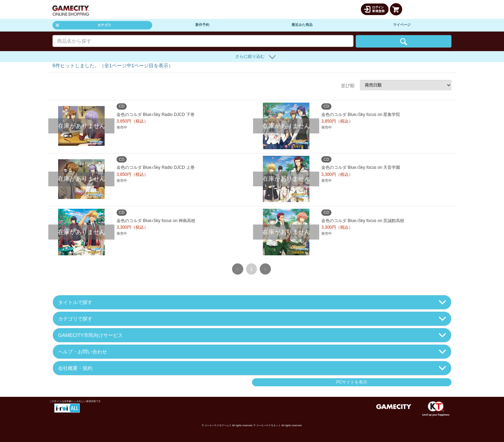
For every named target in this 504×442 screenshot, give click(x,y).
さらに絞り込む (255, 57)
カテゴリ (83, 25)
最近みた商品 (302, 25)
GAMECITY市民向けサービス (252, 335)
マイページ (402, 25)
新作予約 (202, 25)
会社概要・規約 (252, 368)
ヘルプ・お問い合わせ (252, 352)
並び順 (348, 86)
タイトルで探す (252, 302)
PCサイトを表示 (352, 382)
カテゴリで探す (252, 319)
